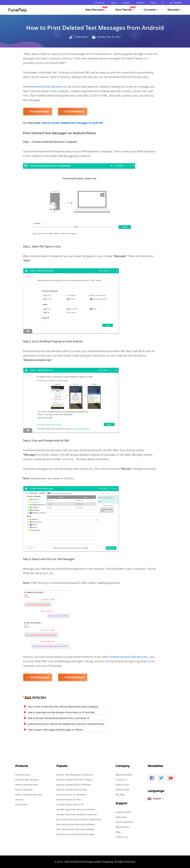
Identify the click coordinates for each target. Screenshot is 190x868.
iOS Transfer (21, 804)
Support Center (124, 812)
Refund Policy (123, 827)
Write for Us (122, 837)
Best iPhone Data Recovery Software (75, 829)
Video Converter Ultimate (28, 794)
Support (126, 3)
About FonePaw (124, 774)
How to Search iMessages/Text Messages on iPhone (55, 730)
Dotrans (19, 799)
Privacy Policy (123, 789)
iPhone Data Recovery (27, 784)
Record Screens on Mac (69, 799)
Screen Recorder (24, 789)
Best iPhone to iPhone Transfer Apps (75, 834)
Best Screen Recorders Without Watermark (79, 819)
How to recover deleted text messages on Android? (72, 123)
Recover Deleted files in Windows (74, 784)
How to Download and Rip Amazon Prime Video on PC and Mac (61, 712)
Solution (140, 3)
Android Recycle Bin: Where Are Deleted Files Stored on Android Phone (66, 724)
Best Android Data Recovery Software (76, 824)
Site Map (120, 794)
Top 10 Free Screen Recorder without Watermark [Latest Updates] (63, 706)
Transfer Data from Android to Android (76, 814)
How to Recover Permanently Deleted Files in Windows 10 (59, 718)
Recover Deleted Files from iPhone (74, 779)
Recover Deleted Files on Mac (72, 789)
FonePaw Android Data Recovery (43, 87)
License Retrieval (124, 822)
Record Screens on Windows (71, 794)
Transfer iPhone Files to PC (70, 804)
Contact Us (121, 779)
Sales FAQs (121, 817)
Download (100, 3)
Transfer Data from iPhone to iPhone (76, 809)
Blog (153, 3)
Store (114, 3)
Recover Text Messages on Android (74, 774)
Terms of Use (122, 784)
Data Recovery (23, 774)
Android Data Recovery (27, 779)
